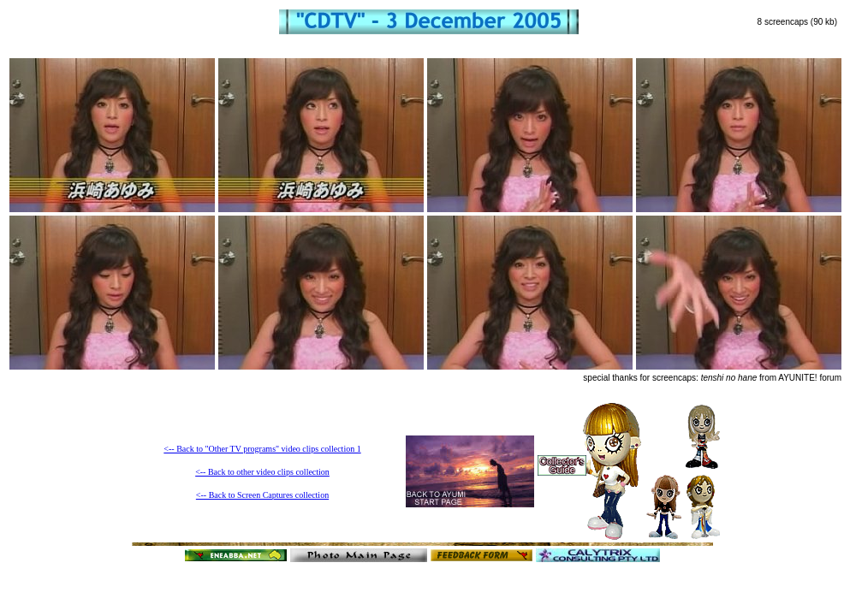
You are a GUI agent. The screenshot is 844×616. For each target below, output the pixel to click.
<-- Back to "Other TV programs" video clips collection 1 (262, 449)
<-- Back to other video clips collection (262, 472)
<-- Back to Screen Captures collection (262, 495)
